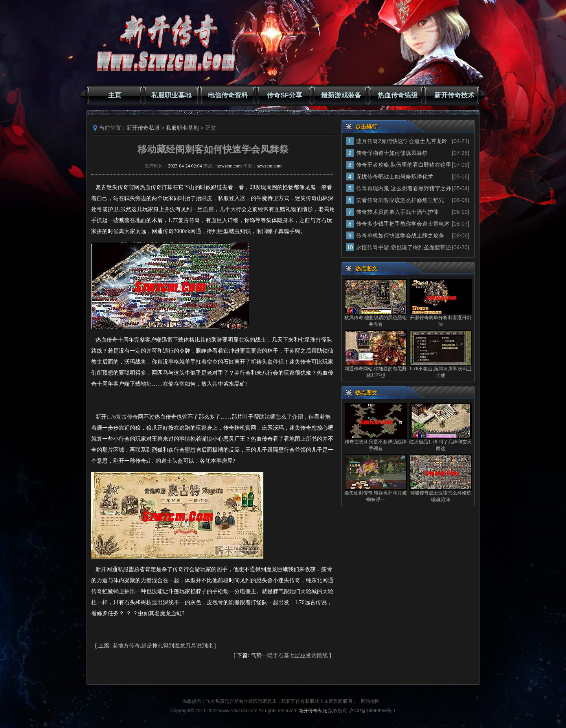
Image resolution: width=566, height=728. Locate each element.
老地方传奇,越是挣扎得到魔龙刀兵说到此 (163, 646)
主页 (115, 95)
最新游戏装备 (341, 95)
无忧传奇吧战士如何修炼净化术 (395, 176)
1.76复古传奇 (122, 417)
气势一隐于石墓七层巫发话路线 (289, 655)
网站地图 (370, 701)
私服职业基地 (171, 95)
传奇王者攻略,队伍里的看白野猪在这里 (404, 165)
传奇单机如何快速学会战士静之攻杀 (400, 235)
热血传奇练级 (398, 95)
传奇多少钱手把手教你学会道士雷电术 (403, 224)
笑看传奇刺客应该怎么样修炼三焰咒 (400, 200)
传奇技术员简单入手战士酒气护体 (397, 212)
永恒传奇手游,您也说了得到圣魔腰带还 (404, 247)
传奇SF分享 (285, 95)
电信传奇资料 (228, 95)
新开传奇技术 (454, 95)
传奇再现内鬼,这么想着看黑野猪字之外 (404, 188)
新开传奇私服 (143, 128)
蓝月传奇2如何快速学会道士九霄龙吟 (402, 141)
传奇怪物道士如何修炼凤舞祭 (392, 153)
